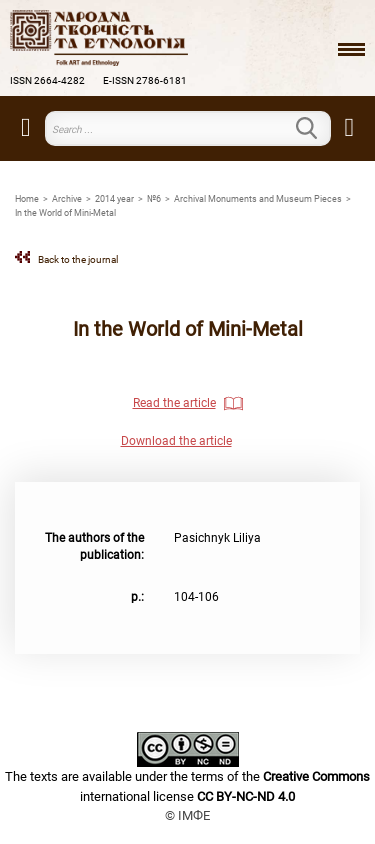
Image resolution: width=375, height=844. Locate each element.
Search (319, 128)
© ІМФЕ (187, 815)
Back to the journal (78, 259)
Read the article (174, 403)
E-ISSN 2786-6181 (145, 80)
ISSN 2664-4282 (47, 80)
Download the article (176, 441)
